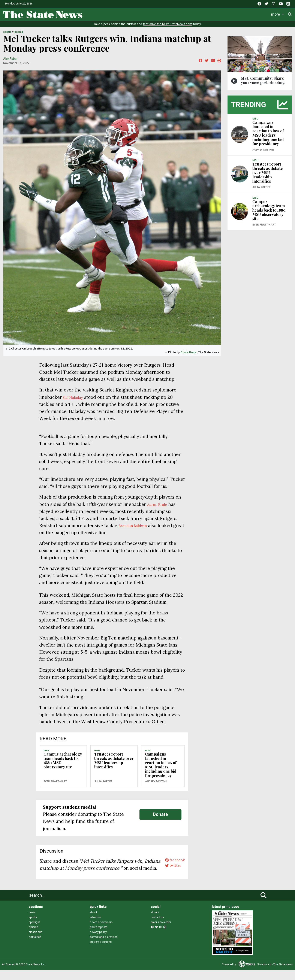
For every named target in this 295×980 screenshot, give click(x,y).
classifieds (35, 942)
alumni (155, 922)
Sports (125, 14)
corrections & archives (104, 947)
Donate (278, 14)
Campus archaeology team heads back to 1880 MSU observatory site (63, 763)
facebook (172, 864)
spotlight (34, 932)
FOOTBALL (18, 35)
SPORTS (7, 35)
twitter (170, 871)
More (258, 14)
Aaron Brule (160, 507)
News (92, 14)
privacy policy (98, 942)
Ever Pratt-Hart (55, 784)
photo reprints (99, 937)
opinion (33, 937)
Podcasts (207, 14)
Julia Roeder (103, 784)
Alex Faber (10, 61)
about (93, 922)
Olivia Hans (188, 355)
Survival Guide (151, 14)
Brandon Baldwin (137, 528)
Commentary (180, 14)
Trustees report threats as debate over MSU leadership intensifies (114, 763)
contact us (157, 927)
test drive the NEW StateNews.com (168, 27)
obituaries (35, 947)
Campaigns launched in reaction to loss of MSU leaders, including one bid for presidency (161, 768)
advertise (95, 927)
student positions (101, 952)
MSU (46, 753)
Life (108, 14)
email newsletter (161, 932)
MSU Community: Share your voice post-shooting (263, 83)
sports (33, 927)
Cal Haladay (76, 400)
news (32, 922)
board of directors (101, 932)
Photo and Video (235, 14)
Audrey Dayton (156, 784)
